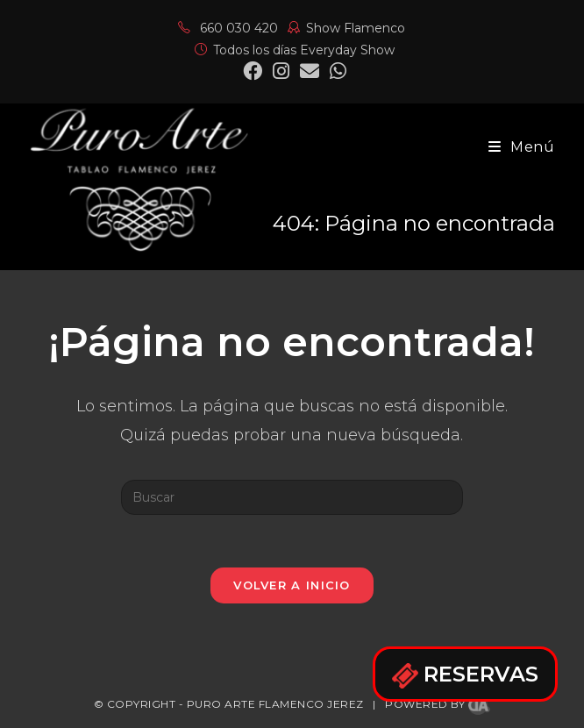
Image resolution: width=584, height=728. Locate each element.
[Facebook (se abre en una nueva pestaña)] (253, 71)
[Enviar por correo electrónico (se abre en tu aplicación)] (310, 71)
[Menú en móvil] (522, 147)
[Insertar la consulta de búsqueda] (292, 497)
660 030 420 (228, 28)
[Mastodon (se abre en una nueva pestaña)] (335, 71)
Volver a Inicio (292, 585)
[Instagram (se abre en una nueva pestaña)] (281, 71)
